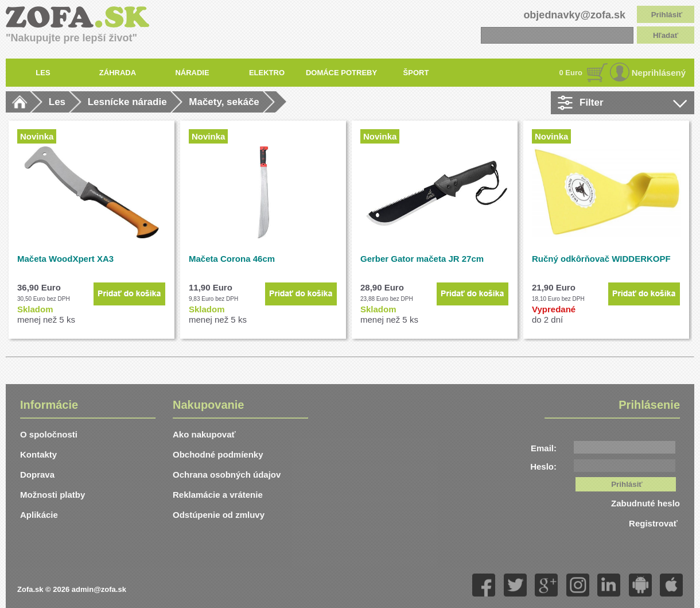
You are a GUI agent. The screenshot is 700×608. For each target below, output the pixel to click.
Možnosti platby (52, 495)
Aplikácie (39, 515)
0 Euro (571, 73)
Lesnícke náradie (127, 102)
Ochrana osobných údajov (227, 475)
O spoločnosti (49, 434)
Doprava (37, 475)
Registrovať (654, 523)
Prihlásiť (667, 15)
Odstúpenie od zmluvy (219, 515)
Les (57, 102)
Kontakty (38, 454)
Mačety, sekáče (224, 102)
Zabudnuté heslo (645, 503)
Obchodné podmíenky (218, 454)
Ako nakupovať (204, 434)
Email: (544, 448)
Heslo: (543, 466)
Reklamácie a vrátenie (218, 495)
